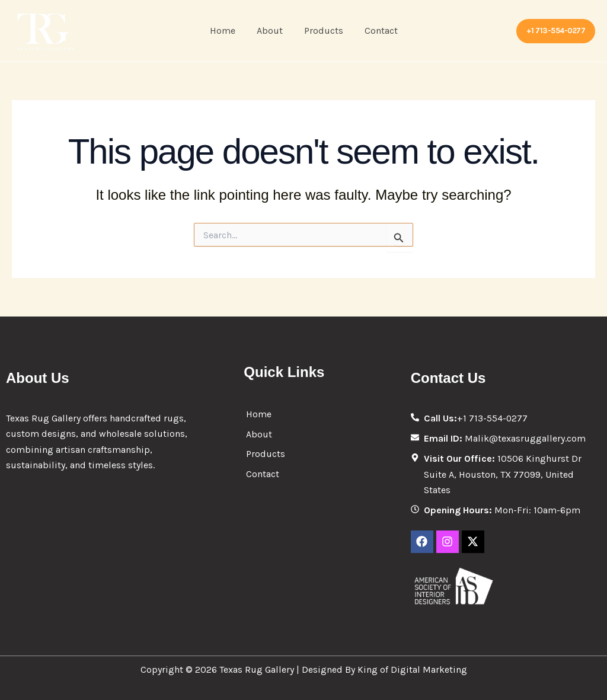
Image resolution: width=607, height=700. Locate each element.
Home (226, 31)
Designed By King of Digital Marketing (384, 669)
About (271, 31)
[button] (556, 31)
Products (322, 31)
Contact (378, 31)
